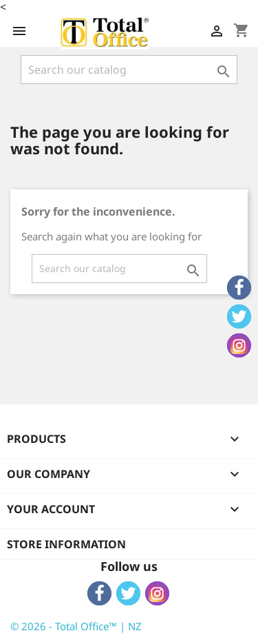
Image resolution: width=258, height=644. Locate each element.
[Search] (129, 70)
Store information (66, 544)
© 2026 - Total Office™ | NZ (76, 626)
